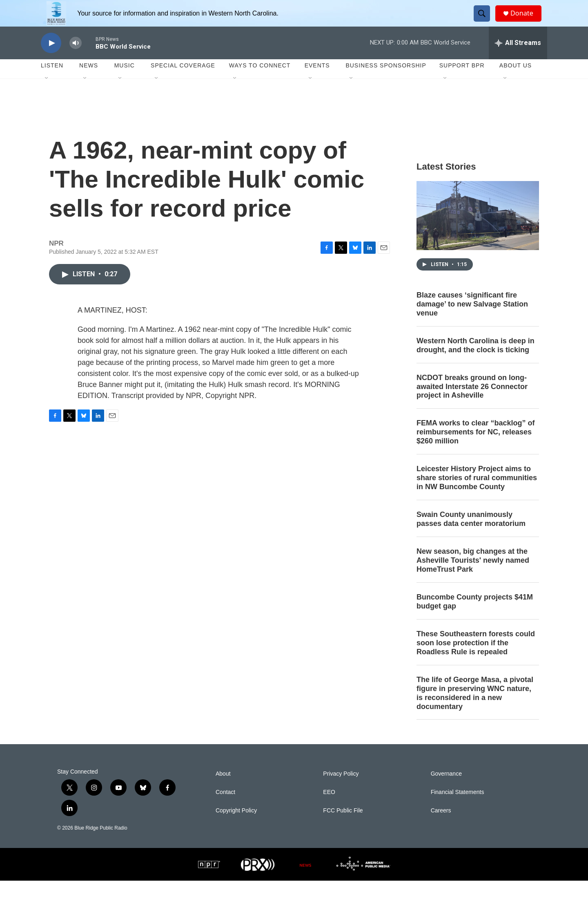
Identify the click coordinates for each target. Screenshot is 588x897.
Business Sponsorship (386, 82)
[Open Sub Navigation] (47, 95)
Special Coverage (183, 82)
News (89, 82)
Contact (225, 809)
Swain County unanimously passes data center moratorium (471, 535)
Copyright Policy (236, 827)
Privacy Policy (341, 790)
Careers (441, 827)
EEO (329, 809)
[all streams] (518, 59)
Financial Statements (458, 809)
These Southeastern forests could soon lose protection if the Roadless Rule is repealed (476, 659)
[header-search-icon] (485, 22)
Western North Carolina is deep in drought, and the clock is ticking (476, 362)
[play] (51, 59)
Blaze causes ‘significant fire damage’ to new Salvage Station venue (472, 320)
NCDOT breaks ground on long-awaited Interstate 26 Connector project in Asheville (472, 403)
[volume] (76, 59)
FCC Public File (343, 827)
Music (125, 82)
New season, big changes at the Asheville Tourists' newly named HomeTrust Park (473, 577)
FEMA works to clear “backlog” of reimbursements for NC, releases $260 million (476, 448)
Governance (446, 790)
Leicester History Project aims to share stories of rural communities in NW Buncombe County (477, 494)
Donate (526, 21)
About (223, 790)
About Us (516, 82)
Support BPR (462, 82)
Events (317, 82)
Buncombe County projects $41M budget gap (475, 618)
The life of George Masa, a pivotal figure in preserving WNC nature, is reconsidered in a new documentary (475, 709)
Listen (52, 82)
